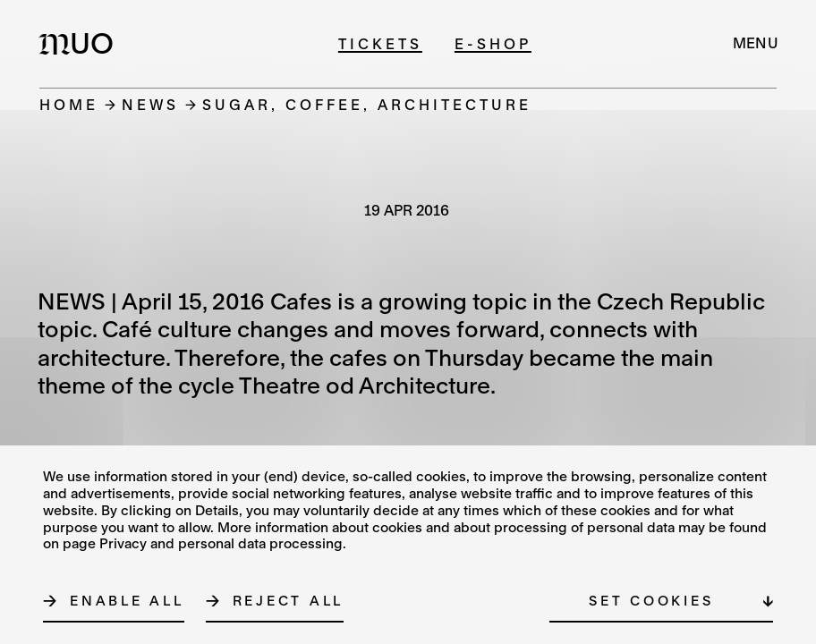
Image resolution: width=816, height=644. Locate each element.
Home (69, 104)
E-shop (493, 43)
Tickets (380, 43)
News (150, 104)
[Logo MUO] (81, 43)
